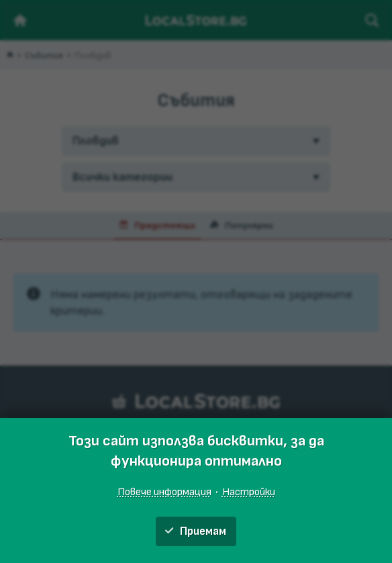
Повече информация (164, 492)
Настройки (249, 492)
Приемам (196, 531)
